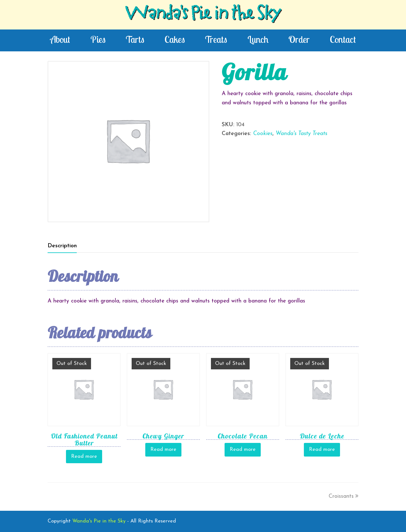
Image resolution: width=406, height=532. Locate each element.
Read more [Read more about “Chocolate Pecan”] (243, 450)
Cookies (263, 134)
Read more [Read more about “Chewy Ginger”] (163, 450)
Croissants (344, 496)
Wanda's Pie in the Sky (203, 15)
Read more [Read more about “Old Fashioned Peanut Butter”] (84, 457)
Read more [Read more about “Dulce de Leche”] (322, 450)
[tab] (62, 246)
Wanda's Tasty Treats (301, 134)
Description (62, 246)
